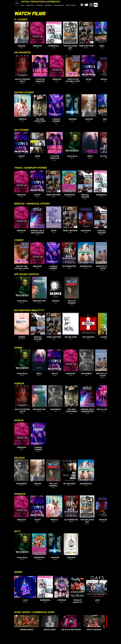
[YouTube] (86, 5)
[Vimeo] (82, 5)
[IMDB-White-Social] (96, 5)
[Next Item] (104, 39)
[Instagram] (91, 5)
